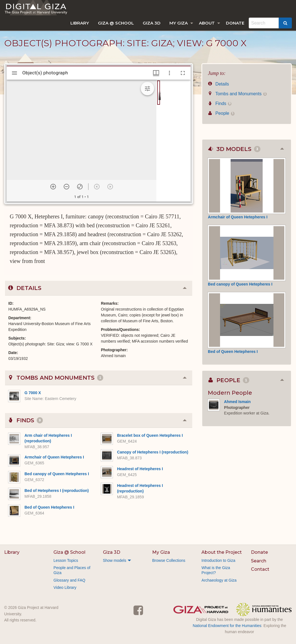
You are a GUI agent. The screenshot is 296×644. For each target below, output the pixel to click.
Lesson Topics (66, 560)
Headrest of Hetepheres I (140, 469)
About (207, 23)
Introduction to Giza (218, 560)
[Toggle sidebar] (14, 73)
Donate (235, 23)
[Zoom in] (53, 187)
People (221, 113)
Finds (220, 103)
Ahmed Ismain (237, 402)
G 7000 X (33, 393)
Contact (260, 569)
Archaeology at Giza (219, 580)
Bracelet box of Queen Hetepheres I (150, 435)
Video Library (65, 587)
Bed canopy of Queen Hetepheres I (57, 474)
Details (218, 84)
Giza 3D (152, 23)
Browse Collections (169, 560)
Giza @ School (116, 23)
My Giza (179, 23)
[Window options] (169, 73)
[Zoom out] (66, 187)
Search (259, 561)
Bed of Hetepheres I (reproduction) (57, 491)
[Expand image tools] (147, 89)
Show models (115, 560)
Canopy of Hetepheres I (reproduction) (153, 452)
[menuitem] (80, 23)
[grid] (173, 141)
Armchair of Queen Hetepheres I (54, 457)
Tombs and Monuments (237, 94)
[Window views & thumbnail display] (156, 73)
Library (80, 23)
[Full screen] (183, 73)
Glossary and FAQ (69, 580)
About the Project (222, 552)
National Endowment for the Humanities (227, 626)
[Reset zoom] (80, 187)
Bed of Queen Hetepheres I (49, 507)
